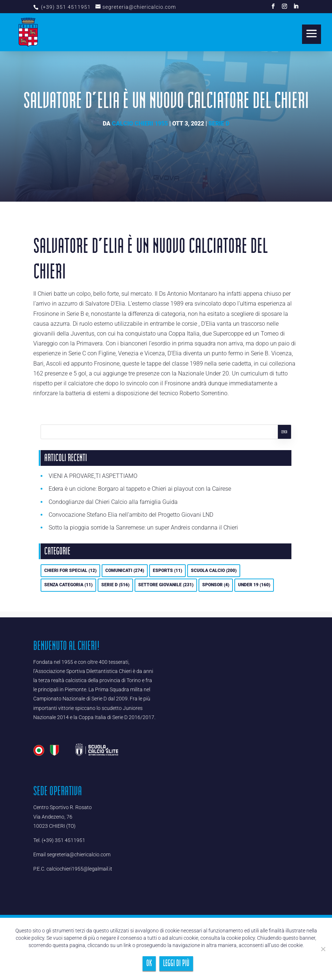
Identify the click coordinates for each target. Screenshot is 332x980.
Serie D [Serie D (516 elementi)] (115, 585)
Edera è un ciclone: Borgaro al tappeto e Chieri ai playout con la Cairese (140, 489)
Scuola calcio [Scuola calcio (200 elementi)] (214, 571)
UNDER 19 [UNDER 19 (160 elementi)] (254, 585)
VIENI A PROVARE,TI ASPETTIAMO (93, 476)
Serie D (219, 124)
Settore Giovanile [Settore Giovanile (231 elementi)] (166, 585)
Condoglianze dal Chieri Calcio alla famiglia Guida (113, 502)
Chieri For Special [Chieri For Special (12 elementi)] (70, 571)
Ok (149, 963)
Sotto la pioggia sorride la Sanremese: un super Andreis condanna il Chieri (143, 528)
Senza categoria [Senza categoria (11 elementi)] (68, 585)
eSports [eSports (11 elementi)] (167, 571)
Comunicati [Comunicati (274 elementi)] (125, 571)
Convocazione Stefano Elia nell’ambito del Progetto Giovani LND (131, 515)
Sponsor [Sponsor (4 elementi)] (216, 585)
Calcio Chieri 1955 (140, 124)
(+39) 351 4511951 (65, 7)
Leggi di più (176, 963)
